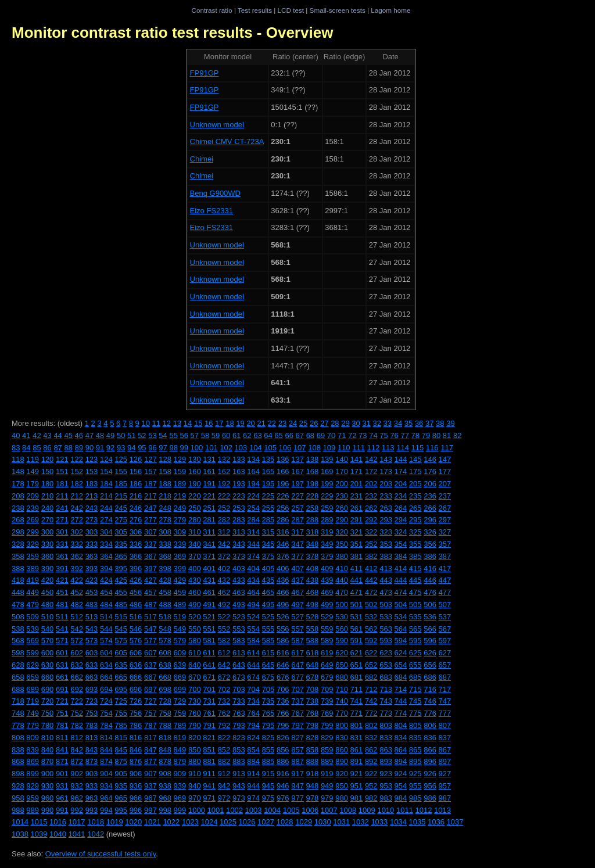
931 (62, 786)
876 (136, 761)
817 (150, 738)
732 (224, 701)
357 (445, 544)
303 (92, 532)
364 (106, 556)
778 (18, 725)
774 (401, 713)
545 (121, 629)
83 (16, 448)
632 (77, 665)
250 (195, 508)
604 (106, 653)
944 (253, 786)
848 (165, 750)
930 (48, 786)
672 (224, 677)
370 (195, 556)
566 (430, 629)
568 (18, 641)
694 (106, 689)
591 (357, 641)
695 (121, 689)
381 (357, 556)
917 (297, 774)
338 (165, 544)
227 (297, 496)
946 (283, 786)
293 (386, 520)
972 (224, 798)
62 (247, 435)
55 (173, 435)
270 (48, 520)
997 (150, 810)
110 (344, 448)
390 (48, 568)
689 (33, 689)
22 (272, 423)
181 (62, 484)
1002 (234, 810)
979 (327, 798)
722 (77, 701)
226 (283, 496)
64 (268, 435)
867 (445, 750)
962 (77, 798)
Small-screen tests (338, 10)
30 (356, 423)
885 (268, 761)
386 (430, 556)
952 (371, 786)
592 (371, 641)
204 (401, 484)
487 (150, 605)
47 (89, 435)
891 (357, 761)
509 (33, 617)
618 (313, 653)
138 (313, 459)
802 (371, 725)
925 (415, 774)
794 (253, 725)
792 (224, 725)
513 (92, 617)
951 (357, 786)
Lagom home (390, 10)
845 (121, 750)
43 (47, 435)
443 (386, 580)
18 (230, 423)
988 (18, 810)
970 (195, 798)
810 (48, 738)
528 (313, 617)
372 (224, 556)
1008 (348, 810)
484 (106, 605)
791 (209, 725)
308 (165, 532)
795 (268, 725)
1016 (58, 822)
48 (100, 435)
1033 (379, 822)
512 (77, 617)
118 (18, 459)
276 (136, 520)
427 (150, 580)
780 (48, 725)
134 (253, 459)
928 (18, 786)
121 (62, 459)
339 (180, 544)
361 (62, 556)
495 (268, 605)
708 (313, 689)
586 (283, 641)
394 (106, 568)
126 (136, 459)
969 (180, 798)
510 (48, 617)
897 (445, 761)
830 (342, 738)
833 (386, 738)
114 (403, 448)
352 (371, 544)
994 (106, 810)
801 (357, 725)
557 (297, 629)
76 (394, 435)
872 (77, 761)
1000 (197, 810)
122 (77, 459)
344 (253, 544)
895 (415, 761)
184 (106, 484)
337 (150, 544)
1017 (77, 822)
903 (92, 774)
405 (268, 568)
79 (426, 435)
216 (136, 496)
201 (357, 484)
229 (327, 496)
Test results (255, 10)
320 (342, 532)
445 (415, 580)
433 (239, 580)
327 (445, 532)
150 (48, 471)
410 (342, 568)
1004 (272, 810)
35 (408, 423)
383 (386, 556)
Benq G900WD (215, 193)
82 (457, 435)
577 (150, 641)
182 (77, 484)
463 (239, 592)
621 (357, 653)
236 (430, 496)
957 (445, 786)
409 (327, 568)
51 (131, 435)
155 (121, 471)
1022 (171, 822)
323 (386, 532)
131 (209, 459)
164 (253, 471)
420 (48, 580)
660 (48, 677)
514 (106, 617)
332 (77, 544)
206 (430, 484)
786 (136, 725)
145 (415, 459)
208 (18, 496)
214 (106, 496)
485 (121, 605)
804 (401, 725)
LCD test (291, 10)
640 (195, 665)
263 (386, 508)
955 (415, 786)
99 (184, 448)
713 (386, 689)
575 (121, 641)
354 (401, 544)
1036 (436, 822)
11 (156, 423)
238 (18, 508)
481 (62, 605)
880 (195, 761)
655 (415, 665)
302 (77, 532)
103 (241, 448)
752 (77, 713)
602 (77, 653)
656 (430, 665)
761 (209, 713)
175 (415, 471)
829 (327, 738)
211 (62, 496)
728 (165, 701)
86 (47, 448)
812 (77, 738)
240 (48, 508)
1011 (405, 810)
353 (386, 544)
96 (152, 448)
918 (313, 774)
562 (371, 629)
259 (327, 508)
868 (18, 761)
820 (195, 738)
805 (415, 725)
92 (110, 448)
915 (268, 774)
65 (278, 435)
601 (62, 653)
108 (314, 448)
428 (165, 580)
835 (415, 738)
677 (297, 677)
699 (180, 689)
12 (167, 423)
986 (430, 798)
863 (386, 750)
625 (415, 653)
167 (297, 471)
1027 (266, 822)
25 (303, 423)
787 (150, 725)
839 (33, 750)
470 (342, 592)
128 (165, 459)
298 (18, 532)
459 (180, 592)
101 (212, 448)
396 (136, 568)
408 (313, 568)
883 (239, 761)
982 (371, 798)
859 (327, 750)
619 (327, 653)
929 (33, 786)
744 (401, 701)
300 (48, 532)
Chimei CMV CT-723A (227, 141)
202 (371, 484)
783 (92, 725)
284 (253, 520)
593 (386, 641)
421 (62, 580)
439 (327, 580)
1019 (115, 822)
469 (327, 592)
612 (224, 653)
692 (77, 689)
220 (195, 496)
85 (37, 448)
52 (142, 435)
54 (163, 435)
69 (321, 435)
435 (268, 580)
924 (401, 774)
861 (357, 750)
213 (92, 496)
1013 (442, 810)
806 (430, 725)
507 (445, 605)
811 (62, 738)
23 (282, 423)
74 (373, 435)
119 (33, 459)
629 (33, 665)
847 (150, 750)
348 (313, 544)
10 (145, 423)
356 (430, 544)
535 (415, 617)
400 (195, 568)
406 (283, 568)
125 (121, 459)
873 (92, 761)
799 (327, 725)
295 (415, 520)
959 (33, 798)
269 (33, 520)
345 (268, 544)
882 (224, 761)
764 (253, 713)
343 (239, 544)
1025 (228, 822)
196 (283, 484)
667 (150, 677)
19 (240, 423)
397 (150, 568)
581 (209, 641)
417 (445, 568)
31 (366, 423)
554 (253, 629)
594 (401, 641)
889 (327, 761)
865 (415, 750)
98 (173, 448)
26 (314, 423)
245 (121, 508)
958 (18, 798)
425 (121, 580)
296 (430, 520)
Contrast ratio (212, 10)
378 (313, 556)
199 (327, 484)
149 (33, 471)
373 (239, 556)
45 (68, 435)
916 (283, 774)
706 (283, 689)
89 (79, 448)
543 (92, 629)
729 (180, 701)
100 (197, 448)
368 (165, 556)
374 (253, 556)
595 (415, 641)
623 (386, 653)
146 (430, 459)
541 (62, 629)
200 (342, 484)
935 (121, 786)
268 (18, 520)
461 (209, 592)
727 (150, 701)
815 (121, 738)
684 (401, 677)
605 (121, 653)
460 (195, 592)
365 (121, 556)
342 (224, 544)
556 (283, 629)
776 (430, 713)
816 (136, 738)
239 (33, 508)
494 (253, 605)
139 (327, 459)
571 (62, 641)
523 (239, 617)
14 (188, 423)
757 (150, 713)
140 (342, 459)
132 (224, 459)
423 (92, 580)
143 (386, 459)
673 (239, 677)
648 (313, 665)
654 (401, 665)
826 (283, 738)
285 (268, 520)
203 (386, 484)
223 (239, 496)
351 (357, 544)
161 (209, 471)
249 (180, 508)
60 (226, 435)
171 (357, 471)
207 (445, 484)
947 (297, 786)
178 (18, 484)
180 (48, 484)
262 (371, 508)
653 (386, 665)
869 (33, 761)
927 (445, 774)
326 (430, 532)
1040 (58, 834)
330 (48, 544)
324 (401, 532)
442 (371, 580)
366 (136, 556)
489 (180, 605)
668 (165, 677)
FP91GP (205, 73)
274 (106, 520)
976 (283, 798)
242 (77, 508)
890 (342, 761)
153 (92, 471)
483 (92, 605)
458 (165, 592)
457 (150, 592)
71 (342, 435)
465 (268, 592)
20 (250, 423)
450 (48, 592)
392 (77, 568)
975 (268, 798)
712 (371, 689)
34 (398, 423)
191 (209, 484)
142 (371, 459)
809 (33, 738)
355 (415, 544)
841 (62, 750)
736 (283, 701)
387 (445, 556)
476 (430, 592)
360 (48, 556)
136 (283, 459)
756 (136, 713)
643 (239, 665)
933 (92, 786)
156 (136, 471)
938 (165, 786)
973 (239, 798)
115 (418, 448)
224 (253, 496)
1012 (424, 810)
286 (283, 520)
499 (327, 605)
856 (283, 750)
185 (121, 484)
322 (371, 532)
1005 (291, 810)
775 (415, 713)
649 (327, 665)
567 (445, 629)
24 (293, 423)
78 (415, 435)
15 (198, 423)
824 (253, 738)
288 (313, 520)
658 (18, 677)
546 (136, 629)
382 (371, 556)
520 (195, 617)
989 (33, 810)
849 (180, 750)
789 (180, 725)
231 (357, 496)
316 (283, 532)
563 (386, 629)
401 (209, 568)
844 (106, 750)
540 (48, 629)
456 (136, 592)
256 (283, 508)
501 (357, 605)
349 (327, 544)
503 (386, 605)
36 (419, 423)
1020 (133, 822)
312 (224, 532)
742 (371, 701)
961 (62, 798)
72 (352, 435)
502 (371, 605)
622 (371, 653)
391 (62, 568)
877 (150, 761)
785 (121, 725)
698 (165, 689)
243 (92, 508)
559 (327, 629)
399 (180, 568)
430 (195, 580)
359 (33, 556)
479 (33, 605)
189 (180, 484)
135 (268, 459)
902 (77, 774)
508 (18, 617)
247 (150, 508)
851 (209, 750)
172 (371, 471)
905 (121, 774)
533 (386, 617)
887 (297, 761)
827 (297, 738)
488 (165, 605)
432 (224, 580)
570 (48, 641)
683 (386, 677)
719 (33, 701)
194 (253, 484)
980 (342, 798)
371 (209, 556)
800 (342, 725)
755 (121, 713)
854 (253, 750)
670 (195, 677)
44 (58, 435)
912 (224, 774)
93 (121, 448)
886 (283, 761)
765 (268, 713)
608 (165, 653)
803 (386, 725)
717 (445, 689)
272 (77, 520)
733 (239, 701)
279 (180, 520)
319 (327, 532)
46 (79, 435)
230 (342, 496)
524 (253, 617)
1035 (417, 822)
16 (209, 423)
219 (180, 496)
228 (313, 496)
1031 (341, 822)
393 (92, 568)
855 (268, 750)
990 (48, 810)
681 (357, 677)
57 (195, 435)
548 (165, 629)
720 (48, 701)
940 (195, 786)
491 (209, 605)
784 (106, 725)
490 (195, 605)
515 (121, 617)
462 (224, 592)
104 (256, 448)
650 (342, 665)
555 (268, 629)
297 (445, 520)
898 (18, 774)
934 (106, 786)
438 (313, 580)
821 (209, 738)
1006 (310, 810)
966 (136, 798)
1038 (20, 834)
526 (283, 617)
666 (136, 677)
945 (268, 786)
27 (324, 423)
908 (165, 774)
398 (165, 568)
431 (209, 580)
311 (209, 532)
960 (48, 798)
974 (253, 798)
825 (268, 738)
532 (371, 617)
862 (371, 750)
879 (180, 761)
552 (224, 629)
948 (313, 786)
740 (342, 701)
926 (430, 774)
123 (92, 459)
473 (386, 592)
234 (401, 496)
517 (150, 617)
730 (195, 701)
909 (180, 774)
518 (165, 617)
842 (77, 750)
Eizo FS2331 (212, 211)
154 (106, 471)
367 (150, 556)
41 (26, 435)
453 (92, 592)
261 (357, 508)
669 (180, 677)
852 (224, 750)
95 (142, 448)
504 (401, 605)
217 (150, 496)
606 (136, 653)
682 (371, 677)
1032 (361, 822)
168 (313, 471)
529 (327, 617)
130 (195, 459)
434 (253, 580)
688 (18, 689)
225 (268, 496)
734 (253, 701)
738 (313, 701)
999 (180, 810)
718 (18, 701)
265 (415, 508)
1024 (209, 822)
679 (327, 677)
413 (386, 568)
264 (401, 508)
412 (371, 568)
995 (121, 810)
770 (342, 713)
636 (136, 665)
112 (374, 448)
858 (313, 750)
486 (136, 605)
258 (313, 508)
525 (268, 617)
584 (253, 641)
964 (106, 798)
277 (150, 520)
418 (18, 580)
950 (342, 786)
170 (342, 471)
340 (195, 544)
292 (371, 520)
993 (92, 810)
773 (386, 713)
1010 (386, 810)
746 (430, 701)
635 (121, 665)
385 (415, 556)
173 (386, 471)
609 (180, 653)
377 (297, 556)
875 (121, 761)
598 (18, 653)
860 (342, 750)
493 (239, 605)
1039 (39, 834)
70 (331, 435)
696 (136, 689)
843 (92, 750)
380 (342, 556)
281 (209, 520)
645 (268, 665)
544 (106, 629)
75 (383, 435)
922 (371, 774)
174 (401, 471)
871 (62, 761)
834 (401, 738)
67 (300, 435)
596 (430, 641)
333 (92, 544)
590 (342, 641)
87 (58, 448)
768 (313, 713)
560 (342, 629)
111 (359, 448)
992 (77, 810)
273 (92, 520)
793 (239, 725)
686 (430, 677)
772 (371, 713)
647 (297, 665)
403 (239, 568)
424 (106, 580)
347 (297, 544)
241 (62, 508)
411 (357, 568)
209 (33, 496)
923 (386, 774)
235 (415, 496)
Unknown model (217, 125)
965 (121, 798)
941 (209, 786)
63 (257, 435)
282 (224, 520)
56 (184, 435)
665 (121, 677)
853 (239, 750)
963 (92, 798)
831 (357, 738)
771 (357, 713)
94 (131, 448)
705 (268, 689)
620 (342, 653)
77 (404, 435)
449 (33, 592)
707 (297, 689)
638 (165, 665)
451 (62, 592)
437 (297, 580)
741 (357, 701)
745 (415, 701)
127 (150, 459)
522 (224, 617)
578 (165, 641)
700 (195, 689)
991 (62, 810)
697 (150, 689)
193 (239, 484)
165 (268, 471)
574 (106, 641)
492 (224, 605)
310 (195, 532)
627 (445, 653)
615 (268, 653)
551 (209, 629)
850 (195, 750)
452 (77, 592)
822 (224, 738)
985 (415, 798)
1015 (39, 822)
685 (415, 677)
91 (100, 448)
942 (224, 786)
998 (165, 810)
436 (283, 580)
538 (18, 629)
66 (289, 435)
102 (226, 448)
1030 (323, 822)
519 (180, 617)
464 (253, 592)
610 (195, 653)
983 (386, 798)
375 (268, 556)
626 (430, 653)
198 (313, 484)
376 (283, 556)
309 (180, 532)
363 (92, 556)
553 (239, 629)
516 (136, 617)
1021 (153, 822)
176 (430, 471)
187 (150, 484)
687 (445, 677)
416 (430, 568)
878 (165, 761)
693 (92, 689)
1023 (190, 822)
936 (136, 786)
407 (297, 568)
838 (18, 750)
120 (48, 459)
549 (180, 629)
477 (445, 592)
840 (48, 750)
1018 (96, 822)
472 (371, 592)
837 (445, 738)
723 (92, 701)
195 (268, 484)
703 (239, 689)
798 (313, 725)
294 (401, 520)
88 (68, 448)
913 (239, 774)
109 (329, 448)
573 (92, 641)
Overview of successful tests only (101, 854)
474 (401, 592)
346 (283, 544)
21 (261, 423)
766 (283, 713)
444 (401, 580)
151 (62, 471)
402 (224, 568)
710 (342, 689)
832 (371, 738)
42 (37, 435)
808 (18, 738)
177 (445, 471)
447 (445, 580)
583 (239, 641)
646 (283, 665)
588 (313, 641)
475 (415, 592)
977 (297, 798)
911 (209, 774)
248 (165, 508)
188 (165, 484)
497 (297, 605)
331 (62, 544)
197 (297, 484)
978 (313, 798)
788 (165, 725)
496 (283, 605)
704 (253, 689)
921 (357, 774)
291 (357, 520)
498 (313, 605)
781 (62, 725)
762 (224, 713)
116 (432, 448)
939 (180, 786)
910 (195, 774)
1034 (398, 822)
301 (62, 532)
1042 (96, 834)
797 (297, 725)
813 (92, 738)
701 (209, 689)
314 (253, 532)
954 (401, 786)
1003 (254, 810)
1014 (20, 822)
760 (195, 713)
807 (445, 725)
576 (136, 641)
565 (415, 629)
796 (283, 725)
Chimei (202, 159)
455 (121, 592)
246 (136, 508)
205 (415, 484)
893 (386, 761)
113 (388, 448)
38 (440, 423)
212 (77, 496)
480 (48, 605)
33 (388, 423)
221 (209, 496)
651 (357, 665)
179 (33, 484)
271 (62, 520)
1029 (304, 822)
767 (297, 713)
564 (401, 629)
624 (401, 653)
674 (253, 677)
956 (430, 786)
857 (297, 750)
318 (313, 532)
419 (33, 580)
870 (48, 761)
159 (180, 471)
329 (33, 544)
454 (106, 592)
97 (163, 448)
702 (224, 689)
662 (77, 677)
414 (401, 568)
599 (33, 653)
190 (195, 484)
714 (401, 689)
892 (371, 761)
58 (205, 435)
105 (270, 448)
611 (209, 653)
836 (430, 738)
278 (165, 520)
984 (401, 798)
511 (62, 617)
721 (62, 701)
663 (92, 677)
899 (33, 774)
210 (48, 496)
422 (77, 580)
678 (313, 677)
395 (121, 568)
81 (447, 435)
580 (195, 641)
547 (150, 629)
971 (209, 798)
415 (415, 568)
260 (342, 508)
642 (224, 665)
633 (92, 665)
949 (327, 786)
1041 (77, 834)
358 (18, 556)
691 (62, 689)
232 (371, 496)
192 (224, 484)
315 (268, 532)
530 (342, 617)
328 (18, 544)
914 (253, 774)
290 (342, 520)
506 (430, 605)
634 (106, 665)
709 (327, 689)
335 (121, 544)
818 (165, 738)
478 (18, 605)
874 (106, 761)
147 (445, 459)
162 (224, 471)
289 (327, 520)
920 (342, 774)
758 (165, 713)
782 (77, 725)
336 (136, 544)
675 (268, 677)
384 (401, 556)
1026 (247, 822)
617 (297, 653)
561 (357, 629)
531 (357, 617)
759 (180, 713)
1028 (285, 822)
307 (150, 532)
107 (300, 448)
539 (33, 629)
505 (415, 605)
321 (357, 532)
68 (310, 435)
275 (121, 520)
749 (33, 713)
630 (48, 665)
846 (136, 750)
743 (386, 701)
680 (342, 677)
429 (180, 580)
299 (33, 532)
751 (62, 713)
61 (236, 435)
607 (150, 653)
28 (335, 423)
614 (253, 653)
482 (77, 605)
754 (106, 713)
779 (33, 725)
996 (136, 810)
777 (445, 713)
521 (209, 617)
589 (327, 641)
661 (62, 677)
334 (106, 544)
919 (327, 774)
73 (363, 435)
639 (180, 665)
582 (224, 641)
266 (430, 508)
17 (219, 423)
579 (180, 641)
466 (283, 592)
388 (18, 568)
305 (121, 532)
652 (371, 665)
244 (106, 508)
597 (445, 641)
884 (253, 761)
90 (89, 448)
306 (136, 532)
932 (77, 786)
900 (48, 774)
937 (150, 786)
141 (357, 459)
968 (165, 798)
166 (283, 471)
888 (313, 761)
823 (239, 738)
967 (150, 798)
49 (110, 435)
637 (150, 665)
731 (209, 701)
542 (77, 629)
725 (121, 701)
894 (401, 761)
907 (150, 774)
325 (415, 532)
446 (430, 580)
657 (445, 665)
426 (136, 580)
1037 (455, 822)
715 (415, 689)
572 (77, 641)
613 (239, 653)
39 (450, 423)
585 (268, 641)
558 (313, 629)
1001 (215, 810)
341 (209, 544)
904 (106, 774)
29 (345, 423)
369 (180, 556)
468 (313, 592)
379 (327, 556)
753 (92, 713)
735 (268, 701)
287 (297, 520)
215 (121, 496)
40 (16, 435)
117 (447, 448)
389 (33, 568)
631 (62, 665)
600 (48, 653)
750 (48, 713)
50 (121, 435)
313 (239, 532)
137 (297, 459)
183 (92, 484)
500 (342, 605)
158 (165, 471)
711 (357, 689)
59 (216, 435)
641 (209, 665)
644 (253, 665)
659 (33, 677)
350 (342, 544)
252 (224, 508)
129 (180, 459)
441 (357, 580)
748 (18, 713)
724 (106, 701)
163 (239, 471)
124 (106, 459)
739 (327, 701)
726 (136, 701)
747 (445, 701)
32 (377, 423)
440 (342, 580)
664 (106, 677)
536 (430, 617)
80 (436, 435)
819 (180, 738)
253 (239, 508)
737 (297, 701)
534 (401, 617)
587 (297, 641)
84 (26, 448)
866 (430, 750)
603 (92, 653)
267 (445, 508)
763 (239, 713)
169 (327, 471)
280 (195, 520)
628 (18, 665)
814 (106, 738)
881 (209, 761)
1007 (329, 810)
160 (195, 471)
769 (327, 713)
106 (285, 448)
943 (239, 786)
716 (430, 689)
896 (430, 761)
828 (313, 738)
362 (77, 556)
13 (177, 423)
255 (268, 508)
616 (283, 653)
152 (77, 471)
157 (150, 471)
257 (297, 508)
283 (239, 520)
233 (386, 496)
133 (239, 459)
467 (297, 592)
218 (165, 496)
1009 (367, 810)
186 (136, 484)
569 (33, 641)
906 (136, 774)
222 (224, 496)
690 (48, 689)
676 (283, 677)
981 (357, 798)
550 (195, 629)
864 (401, 750)
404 (253, 568)
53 (152, 435)
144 (401, 459)
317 (297, 532)
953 (386, 786)
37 (429, 423)
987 (445, 798)
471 (357, 592)
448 (18, 592)
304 (106, 532)
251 (209, 508)
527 (297, 617)
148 (18, 471)
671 (209, 677)
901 (62, 774)
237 (445, 496)
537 (445, 617)
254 (253, 508)
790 (195, 725)
